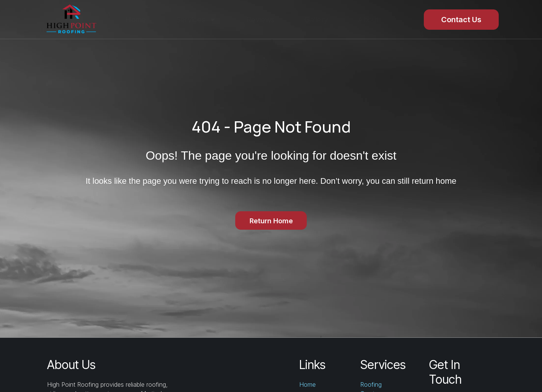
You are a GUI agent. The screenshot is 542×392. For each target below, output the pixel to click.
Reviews (260, 20)
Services (196, 20)
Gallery (316, 20)
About (368, 20)
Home (135, 20)
